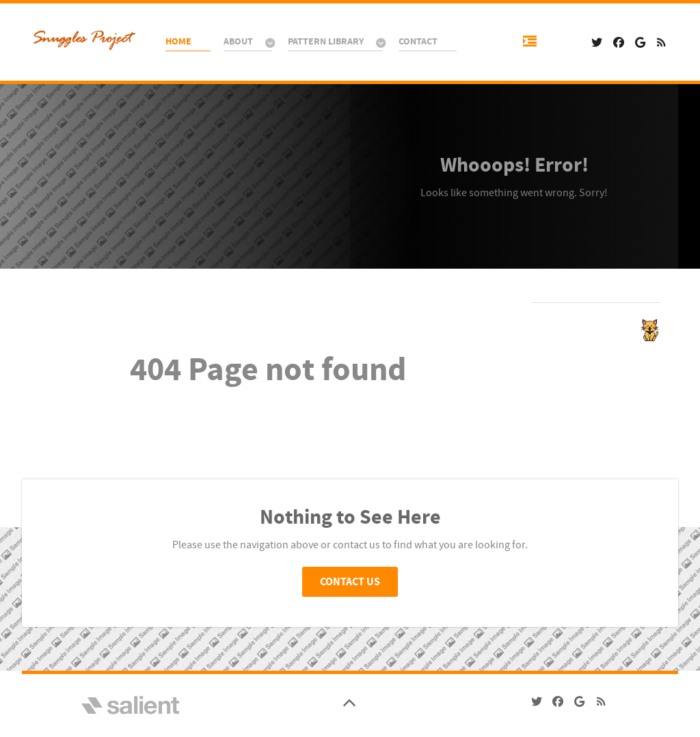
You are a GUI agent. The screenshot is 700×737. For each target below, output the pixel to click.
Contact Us (350, 582)
